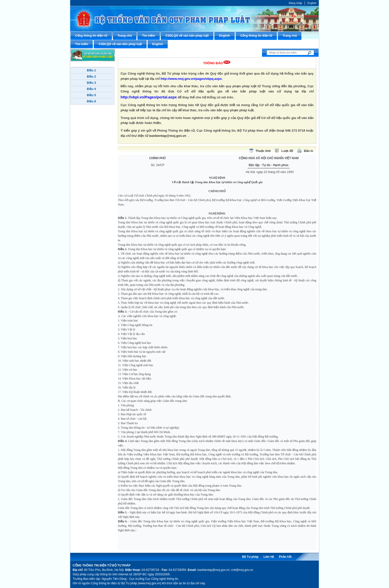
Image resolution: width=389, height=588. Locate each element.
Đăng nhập (295, 3)
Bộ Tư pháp (250, 557)
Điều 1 (91, 70)
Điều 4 (91, 89)
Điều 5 (91, 95)
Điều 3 (91, 83)
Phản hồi (285, 557)
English (312, 3)
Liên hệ (269, 557)
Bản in (308, 151)
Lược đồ (287, 151)
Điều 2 (91, 77)
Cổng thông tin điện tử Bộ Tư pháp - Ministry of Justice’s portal (194, 19)
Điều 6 (91, 101)
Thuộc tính (263, 151)
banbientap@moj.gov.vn (168, 136)
